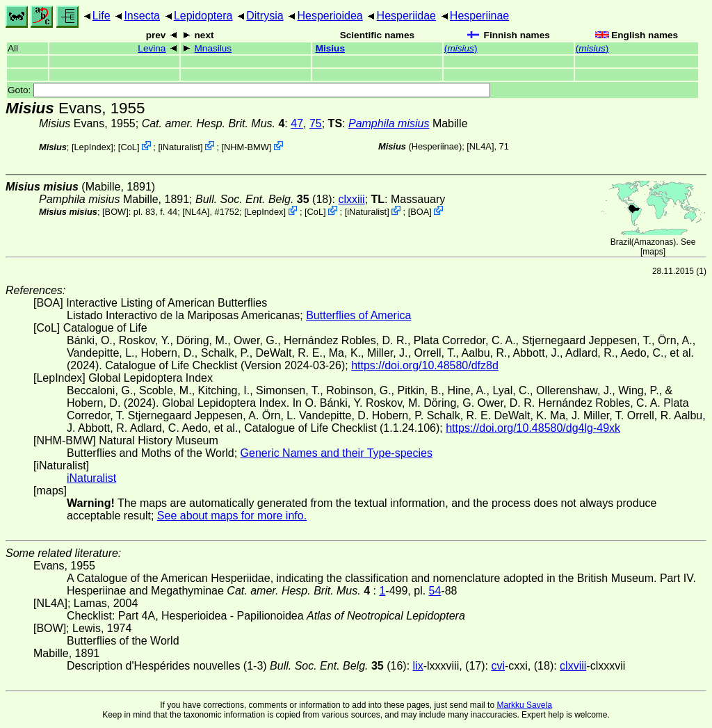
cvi (498, 666)
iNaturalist (180, 147)
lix (418, 666)
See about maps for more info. (232, 516)
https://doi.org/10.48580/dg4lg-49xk (533, 428)
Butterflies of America (358, 315)
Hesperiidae (406, 16)
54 (435, 591)
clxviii (573, 666)
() (461, 48)
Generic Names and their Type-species (337, 453)
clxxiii (351, 199)
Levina (152, 48)
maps (653, 252)
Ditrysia (265, 16)
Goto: (249, 90)
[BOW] (115, 212)
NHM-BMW (246, 147)
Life (102, 16)
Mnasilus (213, 48)
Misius (330, 48)
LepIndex (93, 147)
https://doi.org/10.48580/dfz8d (425, 365)
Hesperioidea (330, 16)
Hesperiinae (479, 16)
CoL (128, 147)
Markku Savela (524, 705)
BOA (420, 212)
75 (316, 123)
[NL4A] (480, 146)
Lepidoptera (203, 16)
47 (297, 123)
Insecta (142, 16)
